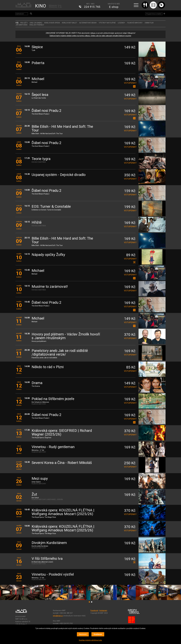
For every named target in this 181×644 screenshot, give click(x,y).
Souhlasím (98, 634)
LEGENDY (121, 23)
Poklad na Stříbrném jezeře (53, 399)
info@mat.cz (58, 616)
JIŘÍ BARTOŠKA (21, 25)
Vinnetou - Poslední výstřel (53, 575)
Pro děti (24, 23)
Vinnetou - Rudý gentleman (53, 447)
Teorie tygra (41, 159)
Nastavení (83, 634)
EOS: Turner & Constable (51, 207)
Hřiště (37, 223)
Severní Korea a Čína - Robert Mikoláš (62, 463)
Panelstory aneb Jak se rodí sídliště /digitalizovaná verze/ (60, 353)
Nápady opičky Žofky (48, 255)
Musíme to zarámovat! (50, 287)
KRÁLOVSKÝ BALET (70, 23)
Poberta (38, 63)
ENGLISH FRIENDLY (37, 25)
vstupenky (130, 83)
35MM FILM (149, 23)
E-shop (114, 7)
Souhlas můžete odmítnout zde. (90, 640)
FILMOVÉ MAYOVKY (135, 23)
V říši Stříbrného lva (47, 559)
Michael (38, 79)
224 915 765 (92, 7)
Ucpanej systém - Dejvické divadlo (59, 175)
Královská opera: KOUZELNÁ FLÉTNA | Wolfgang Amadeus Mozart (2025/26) (63, 512)
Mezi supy (40, 479)
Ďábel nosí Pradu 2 (47, 111)
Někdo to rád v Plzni (48, 367)
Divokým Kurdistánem (49, 543)
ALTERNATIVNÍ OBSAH (88, 23)
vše (17, 23)
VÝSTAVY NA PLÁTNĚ (107, 23)
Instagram (103, 611)
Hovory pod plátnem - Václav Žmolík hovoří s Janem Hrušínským (66, 336)
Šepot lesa (40, 95)
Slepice (37, 47)
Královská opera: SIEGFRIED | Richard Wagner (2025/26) (62, 433)
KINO (41, 6)
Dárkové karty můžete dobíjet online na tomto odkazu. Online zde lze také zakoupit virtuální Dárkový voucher (90, 36)
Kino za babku (36, 23)
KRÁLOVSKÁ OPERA (52, 23)
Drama (37, 383)
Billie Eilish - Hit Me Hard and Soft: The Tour (62, 129)
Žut (34, 494)
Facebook (94, 611)
